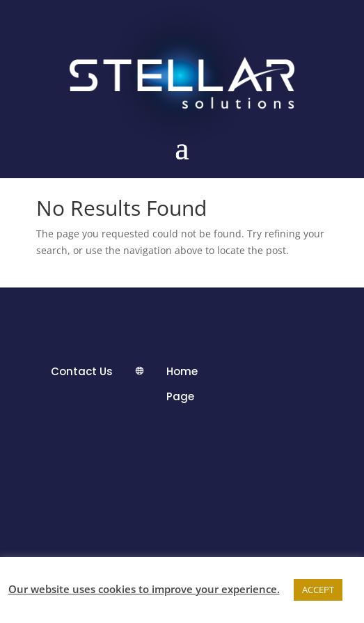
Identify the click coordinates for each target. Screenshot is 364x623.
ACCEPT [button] (318, 590)
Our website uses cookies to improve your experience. (144, 589)
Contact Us (82, 371)
